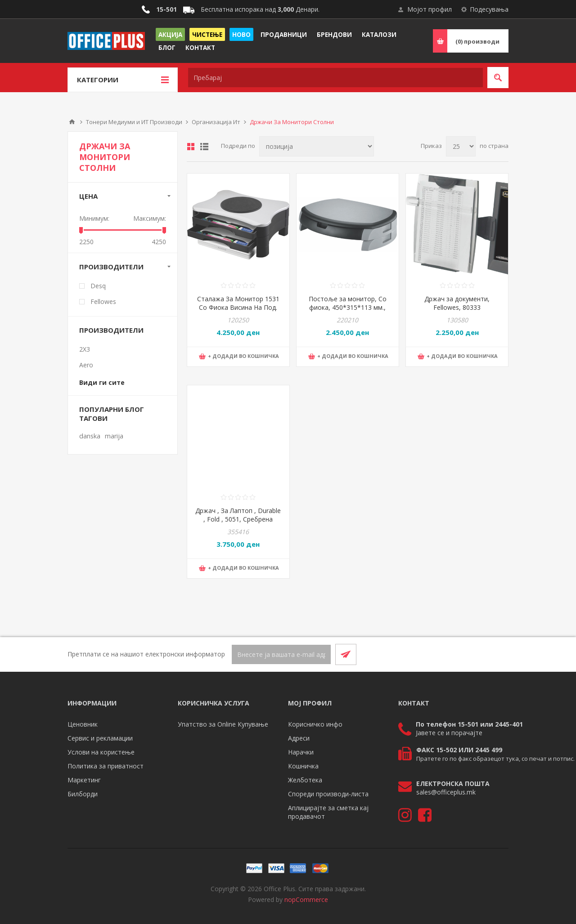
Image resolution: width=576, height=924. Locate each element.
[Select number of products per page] (461, 146)
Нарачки (301, 752)
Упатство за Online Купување (223, 724)
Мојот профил (430, 9)
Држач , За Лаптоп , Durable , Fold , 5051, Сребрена (238, 515)
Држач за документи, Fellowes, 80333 (457, 303)
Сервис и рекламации (100, 738)
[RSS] (498, 654)
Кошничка (303, 766)
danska (90, 436)
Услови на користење (101, 752)
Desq (98, 286)
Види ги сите (102, 382)
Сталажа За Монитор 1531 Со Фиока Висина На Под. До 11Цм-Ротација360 (238, 307)
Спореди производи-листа (328, 794)
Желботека (305, 780)
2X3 (85, 349)
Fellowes (103, 301)
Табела (191, 147)
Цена (88, 196)
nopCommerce (306, 899)
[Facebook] (476, 654)
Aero (86, 365)
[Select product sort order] (317, 146)
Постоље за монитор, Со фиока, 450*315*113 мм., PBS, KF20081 (348, 307)
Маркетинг (84, 780)
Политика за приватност (106, 766)
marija (114, 436)
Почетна (72, 122)
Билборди (83, 794)
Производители (111, 267)
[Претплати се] (281, 654)
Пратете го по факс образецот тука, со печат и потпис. (495, 759)
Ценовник (83, 724)
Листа (204, 147)
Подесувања (489, 9)
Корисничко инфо (315, 724)
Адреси (299, 738)
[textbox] (335, 78)
